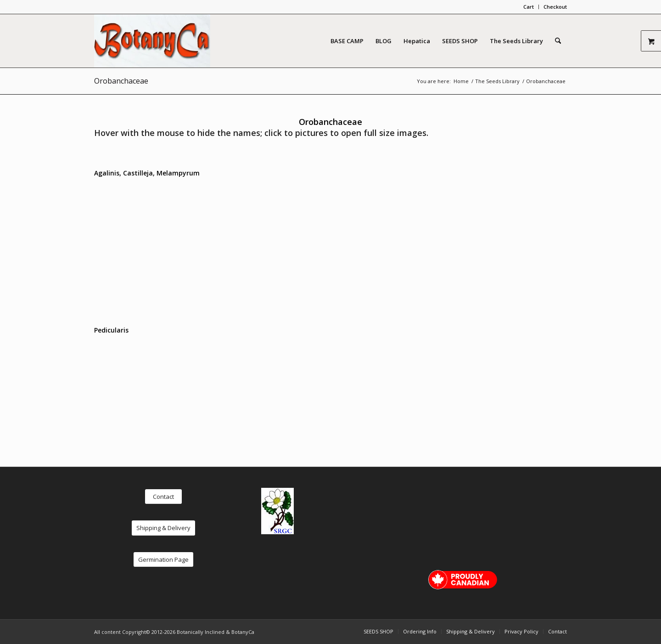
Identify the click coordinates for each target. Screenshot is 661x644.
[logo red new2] (152, 41)
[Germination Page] (163, 560)
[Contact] (163, 497)
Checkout (555, 7)
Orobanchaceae (121, 81)
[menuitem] (529, 7)
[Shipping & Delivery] (163, 528)
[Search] (558, 41)
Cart (529, 7)
